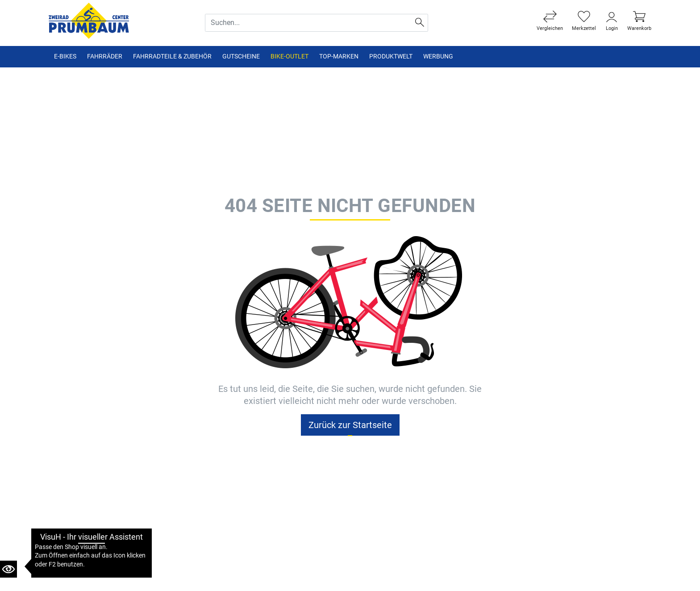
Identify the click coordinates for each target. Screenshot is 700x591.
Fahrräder (105, 56)
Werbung (438, 56)
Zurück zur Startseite (350, 425)
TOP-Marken (339, 56)
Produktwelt (391, 56)
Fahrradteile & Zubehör (172, 56)
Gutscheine (241, 56)
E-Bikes (65, 56)
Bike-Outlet (290, 56)
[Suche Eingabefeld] (309, 23)
